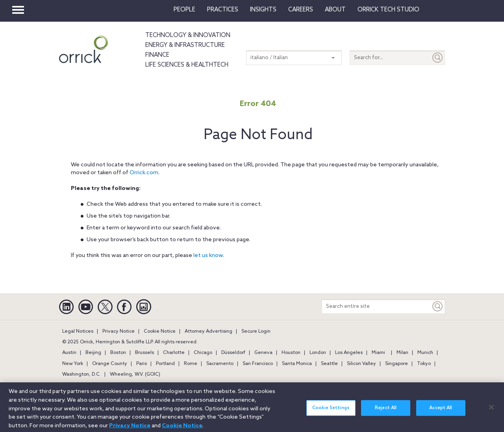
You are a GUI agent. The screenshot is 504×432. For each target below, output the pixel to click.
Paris (142, 364)
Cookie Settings (331, 411)
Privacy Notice (119, 331)
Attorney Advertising (208, 331)
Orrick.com (144, 173)
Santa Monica (297, 364)
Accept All (441, 411)
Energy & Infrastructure (185, 45)
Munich (425, 353)
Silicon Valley (361, 364)
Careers (301, 10)
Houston (291, 353)
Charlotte (174, 353)
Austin (69, 353)
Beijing (93, 353)
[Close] (491, 410)
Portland (165, 364)
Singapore (397, 364)
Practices (223, 10)
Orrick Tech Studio (388, 10)
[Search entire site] (376, 306)
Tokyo (424, 364)
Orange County (110, 364)
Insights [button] (263, 10)
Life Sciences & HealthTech (187, 65)
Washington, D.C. (82, 374)
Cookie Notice (160, 331)
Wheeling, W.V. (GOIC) (135, 374)
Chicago (203, 353)
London (318, 353)
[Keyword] (438, 306)
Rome (191, 364)
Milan (402, 353)
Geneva (263, 353)
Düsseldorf (233, 353)
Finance (157, 55)
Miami (378, 353)
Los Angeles (349, 353)
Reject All (386, 411)
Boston (118, 353)
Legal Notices (78, 331)
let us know (208, 256)
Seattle (329, 364)
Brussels (145, 353)
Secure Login (256, 331)
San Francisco (258, 364)
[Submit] (438, 58)
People (184, 10)
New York (73, 364)
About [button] (335, 10)
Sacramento (220, 364)
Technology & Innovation (188, 35)
